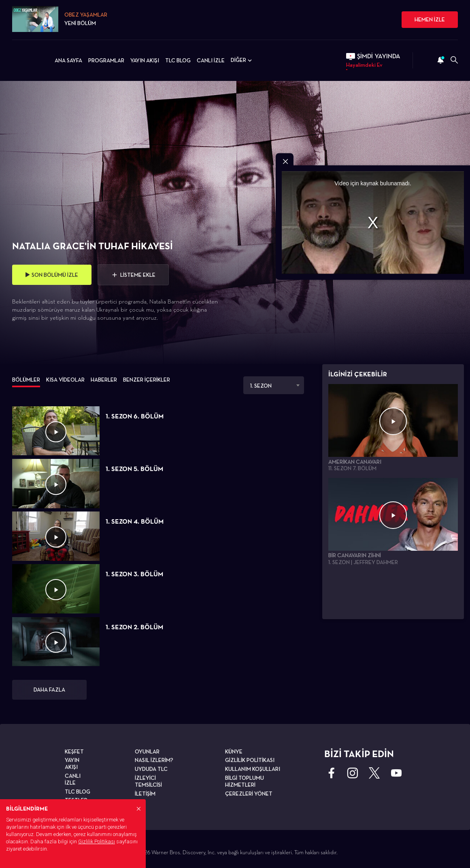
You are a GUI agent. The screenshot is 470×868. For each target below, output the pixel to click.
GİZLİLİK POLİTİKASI (250, 760)
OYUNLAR (147, 751)
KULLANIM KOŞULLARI (253, 769)
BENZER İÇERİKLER (147, 380)
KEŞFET (74, 751)
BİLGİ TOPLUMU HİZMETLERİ (245, 781)
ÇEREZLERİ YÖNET (249, 794)
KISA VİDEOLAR (65, 380)
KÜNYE (234, 751)
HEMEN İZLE (430, 19)
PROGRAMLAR (106, 60)
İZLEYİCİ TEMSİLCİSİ (148, 781)
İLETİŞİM (145, 794)
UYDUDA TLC (151, 769)
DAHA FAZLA (49, 690)
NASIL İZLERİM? (154, 760)
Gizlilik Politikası (97, 841)
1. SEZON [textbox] (261, 386)
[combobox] (274, 385)
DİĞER (242, 60)
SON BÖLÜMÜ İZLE (52, 275)
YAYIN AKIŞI (145, 60)
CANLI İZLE (211, 60)
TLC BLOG (178, 60)
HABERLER (104, 380)
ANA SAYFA (68, 60)
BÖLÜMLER (26, 380)
